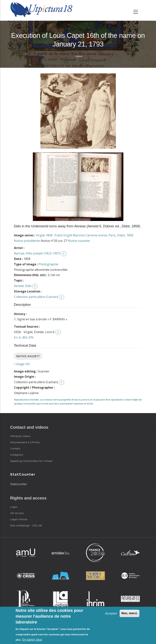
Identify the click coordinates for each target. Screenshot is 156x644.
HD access (17, 513)
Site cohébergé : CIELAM (26, 525)
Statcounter (19, 484)
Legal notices (19, 519)
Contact (15, 448)
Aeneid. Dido (23, 286)
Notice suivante (79, 241)
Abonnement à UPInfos (25, 442)
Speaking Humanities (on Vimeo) (32, 461)
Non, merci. (129, 613)
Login (14, 507)
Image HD (22, 364)
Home (79, 56)
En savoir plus (32, 639)
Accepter (111, 613)
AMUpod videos (20, 436)
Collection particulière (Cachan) (36, 297)
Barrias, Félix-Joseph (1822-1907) (37, 253)
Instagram (17, 455)
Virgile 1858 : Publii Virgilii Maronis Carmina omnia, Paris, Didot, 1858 (85, 235)
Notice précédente (27, 241)
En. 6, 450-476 (24, 337)
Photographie (48, 264)
